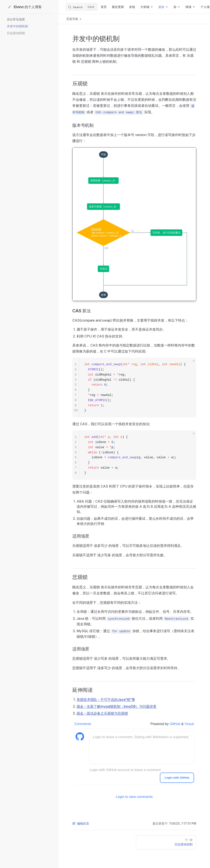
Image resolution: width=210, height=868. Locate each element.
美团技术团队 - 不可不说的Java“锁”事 (106, 699)
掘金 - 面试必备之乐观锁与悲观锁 (102, 713)
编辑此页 (81, 823)
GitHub (175, 724)
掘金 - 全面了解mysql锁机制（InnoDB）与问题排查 (117, 706)
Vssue (189, 724)
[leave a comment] (142, 747)
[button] (29, 19)
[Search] (82, 7)
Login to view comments (134, 797)
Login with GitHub (177, 778)
